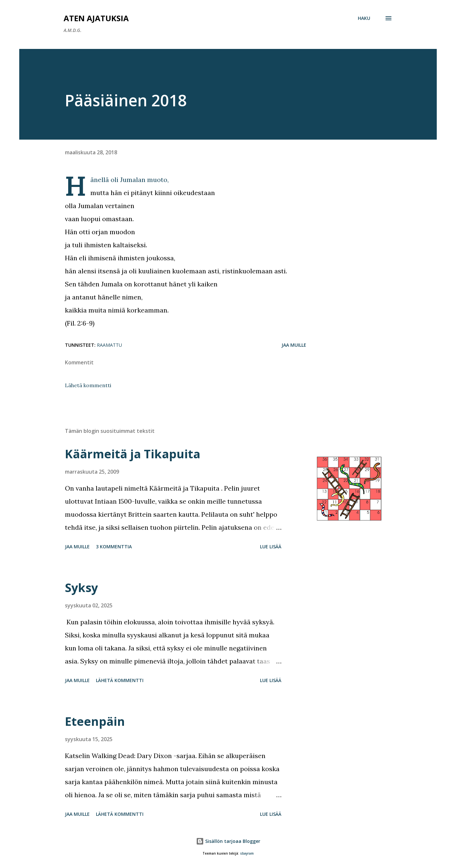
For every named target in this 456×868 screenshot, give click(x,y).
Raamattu (109, 345)
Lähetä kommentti (88, 385)
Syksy (81, 588)
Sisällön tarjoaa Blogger (228, 841)
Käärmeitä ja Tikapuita (133, 454)
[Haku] (364, 18)
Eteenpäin (95, 721)
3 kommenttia (114, 547)
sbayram (247, 853)
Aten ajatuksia (96, 18)
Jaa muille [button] (294, 345)
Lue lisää (271, 547)
